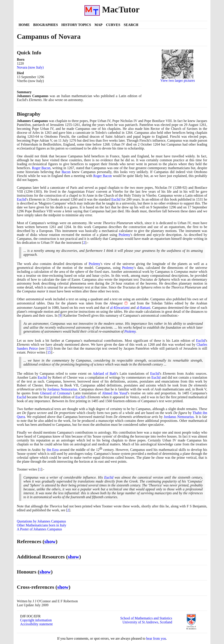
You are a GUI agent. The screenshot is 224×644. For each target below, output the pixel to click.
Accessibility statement (36, 624)
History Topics (76, 25)
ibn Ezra (53, 450)
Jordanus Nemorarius (62, 389)
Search (131, 25)
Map (98, 25)
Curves (113, 25)
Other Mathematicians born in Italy (42, 525)
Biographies (46, 25)
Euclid (21, 199)
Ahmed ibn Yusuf (115, 393)
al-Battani (143, 308)
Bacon (66, 172)
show (50, 541)
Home (24, 25)
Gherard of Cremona (55, 393)
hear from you (156, 638)
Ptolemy (124, 235)
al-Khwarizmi (120, 308)
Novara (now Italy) (30, 67)
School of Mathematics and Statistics (146, 618)
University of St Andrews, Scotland (147, 622)
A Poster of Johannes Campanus (39, 529)
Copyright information (36, 620)
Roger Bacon (41, 168)
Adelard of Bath (105, 374)
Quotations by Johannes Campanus (41, 521)
